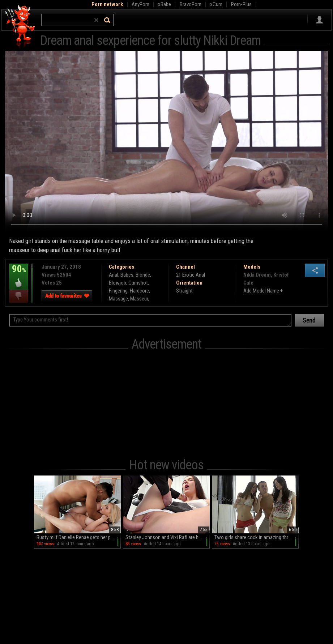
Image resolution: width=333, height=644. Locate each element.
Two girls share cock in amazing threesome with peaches (257, 537)
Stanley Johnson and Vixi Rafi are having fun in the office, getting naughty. (168, 537)
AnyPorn (140, 4)
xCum (216, 4)
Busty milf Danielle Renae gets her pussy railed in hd (79, 537)
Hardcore (139, 291)
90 (18, 274)
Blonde (143, 275)
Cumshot (138, 283)
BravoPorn (191, 4)
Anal (114, 275)
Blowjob (118, 283)
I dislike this (18, 296)
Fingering (118, 291)
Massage (118, 299)
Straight (184, 291)
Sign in (319, 20)
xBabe (165, 4)
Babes (127, 275)
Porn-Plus (241, 4)
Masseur (139, 299)
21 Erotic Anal (191, 275)
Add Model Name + (263, 291)
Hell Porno (20, 27)
